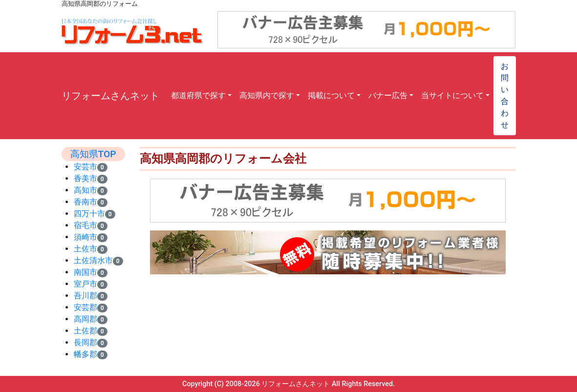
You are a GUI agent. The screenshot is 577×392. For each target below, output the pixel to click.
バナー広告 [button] (388, 95)
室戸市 (85, 284)
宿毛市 (85, 225)
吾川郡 (85, 296)
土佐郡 (85, 331)
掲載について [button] (331, 95)
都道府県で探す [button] (198, 95)
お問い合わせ (505, 95)
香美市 (85, 178)
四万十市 (89, 214)
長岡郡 (85, 342)
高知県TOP (93, 154)
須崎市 (85, 237)
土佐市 (85, 249)
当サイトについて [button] (452, 95)
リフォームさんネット (110, 96)
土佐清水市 (93, 260)
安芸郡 (85, 307)
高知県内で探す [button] (267, 95)
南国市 (85, 272)
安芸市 (85, 167)
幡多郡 (85, 354)
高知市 (85, 190)
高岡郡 (85, 319)
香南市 (85, 202)
